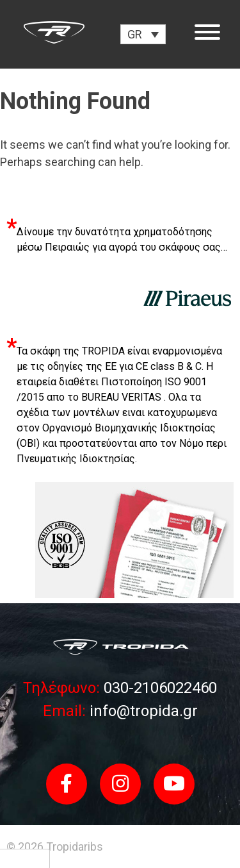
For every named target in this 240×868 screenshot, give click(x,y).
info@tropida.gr (142, 711)
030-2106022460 (158, 688)
